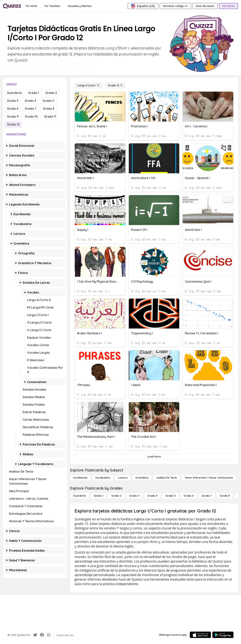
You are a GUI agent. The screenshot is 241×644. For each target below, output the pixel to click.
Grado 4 (30, 101)
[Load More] (154, 457)
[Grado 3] (134, 496)
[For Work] (31, 6)
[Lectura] (123, 478)
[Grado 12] (115, 85)
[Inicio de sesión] (205, 6)
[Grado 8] (225, 496)
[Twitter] (35, 635)
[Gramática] (142, 478)
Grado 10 (31, 116)
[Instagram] (49, 635)
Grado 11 (50, 116)
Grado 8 (48, 109)
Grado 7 (31, 109)
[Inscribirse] (228, 6)
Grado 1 (34, 93)
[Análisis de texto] (167, 478)
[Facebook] (42, 635)
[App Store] (200, 635)
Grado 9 (13, 116)
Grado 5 (48, 101)
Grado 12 (13, 124)
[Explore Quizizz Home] (12, 6)
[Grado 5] (171, 496)
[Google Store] (223, 635)
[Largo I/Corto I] (88, 85)
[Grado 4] (153, 496)
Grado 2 (51, 93)
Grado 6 (13, 109)
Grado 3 (13, 101)
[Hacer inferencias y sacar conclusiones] (209, 478)
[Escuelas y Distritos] (80, 6)
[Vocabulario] (103, 478)
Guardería (14, 93)
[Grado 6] (189, 496)
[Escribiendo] (80, 478)
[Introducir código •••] (175, 6)
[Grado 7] (207, 496)
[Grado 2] (116, 496)
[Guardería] (80, 496)
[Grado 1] (99, 496)
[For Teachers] (53, 6)
